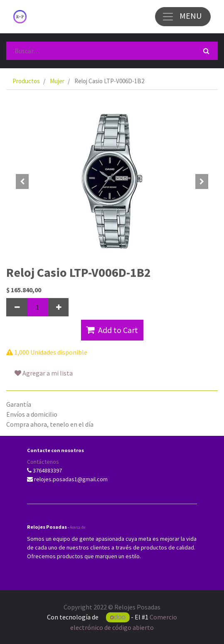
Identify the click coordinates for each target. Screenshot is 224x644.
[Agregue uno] (58, 307)
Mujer (57, 81)
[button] (22, 182)
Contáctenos (43, 462)
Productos (26, 81)
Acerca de (78, 527)
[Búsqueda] (206, 51)
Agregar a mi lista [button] (44, 373)
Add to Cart (112, 330)
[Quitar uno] (17, 307)
